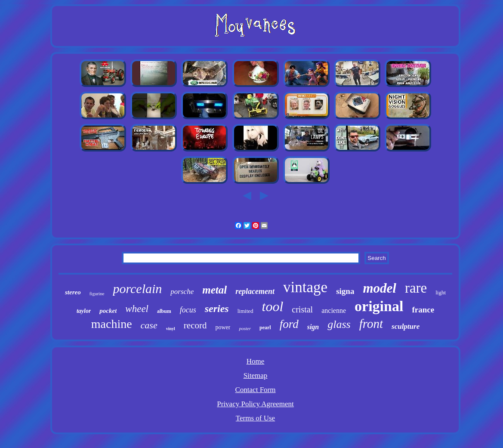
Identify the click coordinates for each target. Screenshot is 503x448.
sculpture (406, 326)
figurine (97, 294)
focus (188, 310)
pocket (108, 311)
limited (245, 311)
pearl (265, 328)
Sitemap (256, 375)
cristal (302, 309)
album (164, 311)
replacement (255, 291)
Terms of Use (255, 418)
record (195, 325)
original (379, 306)
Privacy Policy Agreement (255, 404)
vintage (305, 287)
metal (214, 290)
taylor (84, 311)
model (380, 288)
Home (256, 361)
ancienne (334, 311)
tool (273, 306)
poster (245, 328)
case (149, 325)
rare (416, 288)
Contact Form (256, 390)
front (371, 324)
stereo (73, 292)
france (423, 310)
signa (345, 291)
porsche (182, 292)
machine (112, 324)
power (223, 327)
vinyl (171, 329)
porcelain (137, 289)
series (217, 309)
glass (339, 324)
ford (289, 324)
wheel (137, 309)
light (441, 292)
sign (313, 327)
